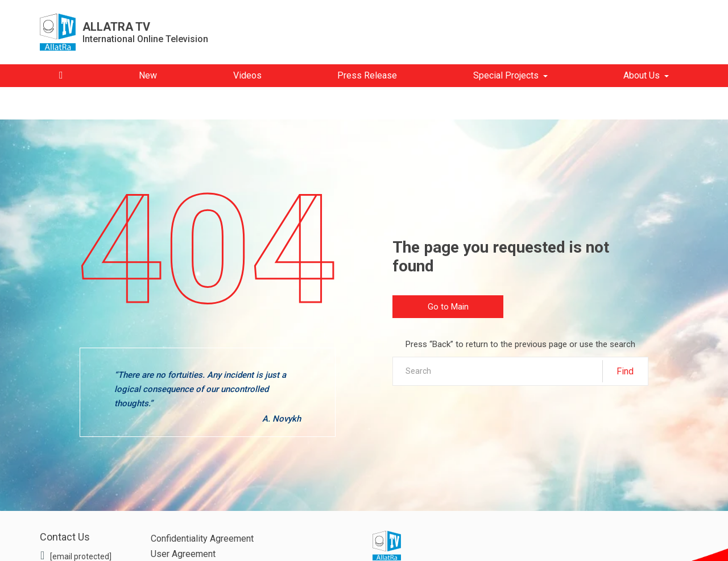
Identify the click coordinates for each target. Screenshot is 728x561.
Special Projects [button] (506, 75)
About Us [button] (642, 75)
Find (625, 371)
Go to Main (448, 307)
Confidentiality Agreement (202, 539)
